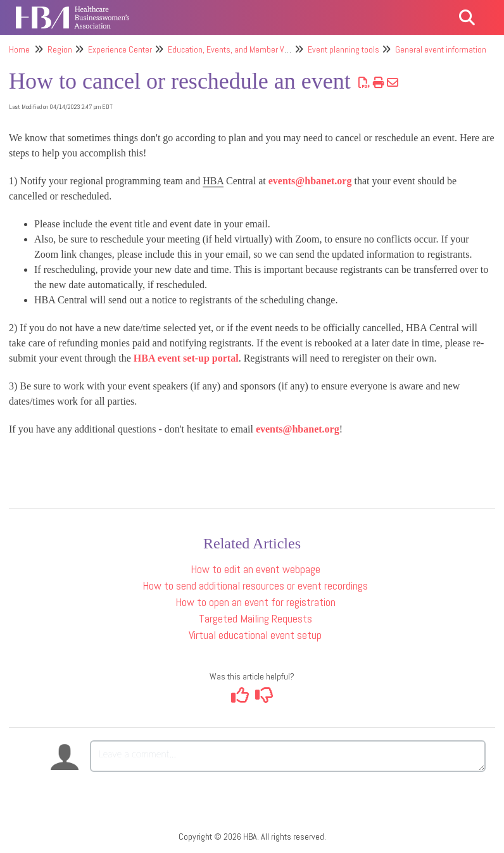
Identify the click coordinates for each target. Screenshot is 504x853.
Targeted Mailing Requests (255, 618)
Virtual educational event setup (255, 635)
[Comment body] (288, 756)
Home (19, 49)
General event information (441, 49)
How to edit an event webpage (255, 569)
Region (60, 49)
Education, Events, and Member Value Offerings (251, 49)
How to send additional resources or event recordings (255, 585)
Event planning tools (343, 49)
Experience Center (120, 49)
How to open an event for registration (255, 602)
